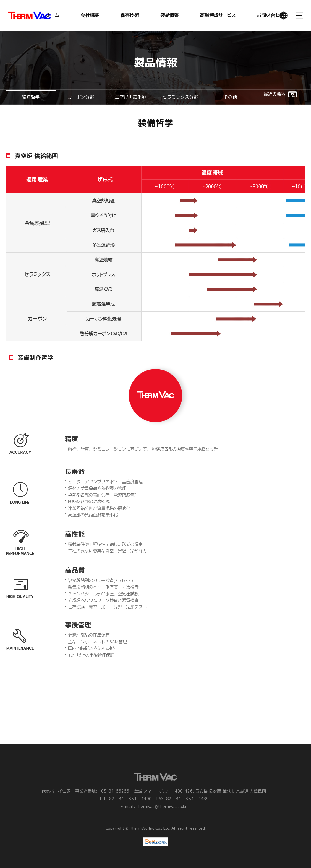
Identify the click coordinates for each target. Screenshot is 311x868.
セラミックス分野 (180, 97)
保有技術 (130, 15)
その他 (230, 97)
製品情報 (170, 15)
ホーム (53, 15)
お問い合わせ (270, 15)
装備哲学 (31, 97)
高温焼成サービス (218, 15)
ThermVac (30, 16)
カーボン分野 (81, 97)
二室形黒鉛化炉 (131, 97)
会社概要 (90, 15)
